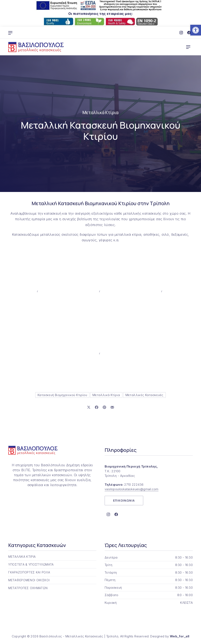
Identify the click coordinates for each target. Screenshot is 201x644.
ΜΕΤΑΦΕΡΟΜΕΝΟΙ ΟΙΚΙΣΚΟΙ (29, 580)
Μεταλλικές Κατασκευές (144, 395)
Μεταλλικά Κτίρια (100, 112)
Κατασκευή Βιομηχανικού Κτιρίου (62, 395)
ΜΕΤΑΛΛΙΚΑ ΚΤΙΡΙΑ (22, 557)
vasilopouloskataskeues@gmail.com (132, 489)
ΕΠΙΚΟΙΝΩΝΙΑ (124, 500)
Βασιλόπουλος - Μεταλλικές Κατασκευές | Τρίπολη (79, 636)
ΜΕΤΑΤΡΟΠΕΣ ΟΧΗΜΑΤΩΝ (28, 588)
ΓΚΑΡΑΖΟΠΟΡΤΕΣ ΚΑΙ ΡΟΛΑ (29, 572)
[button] (196, 30)
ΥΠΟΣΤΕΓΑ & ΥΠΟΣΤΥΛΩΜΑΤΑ (31, 564)
